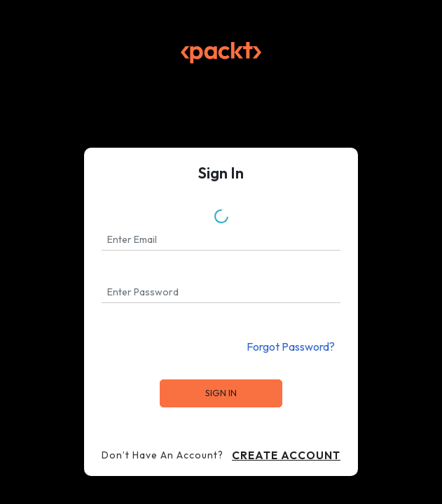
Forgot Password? (291, 346)
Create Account (286, 455)
